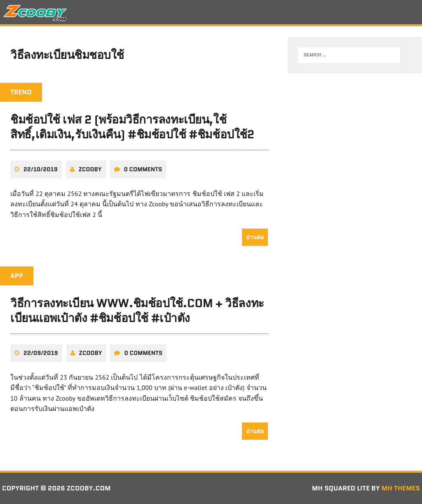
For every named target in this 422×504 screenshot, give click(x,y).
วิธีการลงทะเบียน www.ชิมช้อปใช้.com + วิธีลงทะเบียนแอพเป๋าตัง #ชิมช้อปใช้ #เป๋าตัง (137, 310)
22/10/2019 (41, 169)
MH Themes (401, 488)
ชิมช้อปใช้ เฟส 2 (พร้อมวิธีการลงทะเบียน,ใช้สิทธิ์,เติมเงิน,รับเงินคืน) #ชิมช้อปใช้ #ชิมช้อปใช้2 (132, 127)
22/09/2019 (41, 353)
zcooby (90, 169)
